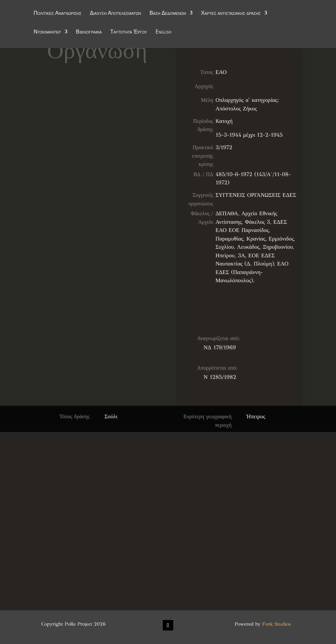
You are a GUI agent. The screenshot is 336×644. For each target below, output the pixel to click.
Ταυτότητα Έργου (129, 33)
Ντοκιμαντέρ (47, 33)
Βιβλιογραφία (89, 33)
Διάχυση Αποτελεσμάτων (115, 14)
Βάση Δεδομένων (168, 14)
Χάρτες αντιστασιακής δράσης (231, 14)
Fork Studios (276, 624)
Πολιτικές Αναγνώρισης (57, 14)
